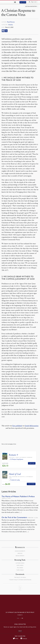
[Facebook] (3, 31)
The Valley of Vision (20, 577)
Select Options (32, 484)
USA (18, 618)
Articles (11, 25)
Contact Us (20, 615)
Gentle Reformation (32, 426)
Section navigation (31, 6)
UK (22, 618)
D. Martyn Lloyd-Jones (17, 459)
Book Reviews (20, 556)
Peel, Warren (11, 22)
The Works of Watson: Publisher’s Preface (18, 496)
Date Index (20, 565)
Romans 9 (13, 455)
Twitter (16, 639)
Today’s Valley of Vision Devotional (20, 580)
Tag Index (20, 568)
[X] (6, 31)
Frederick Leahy (15, 480)
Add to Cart (32, 463)
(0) (23, 2)
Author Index (20, 563)
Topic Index (20, 570)
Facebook (24, 639)
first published (17, 426)
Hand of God (15, 474)
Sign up (20, 631)
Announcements (20, 551)
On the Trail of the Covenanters (14, 517)
